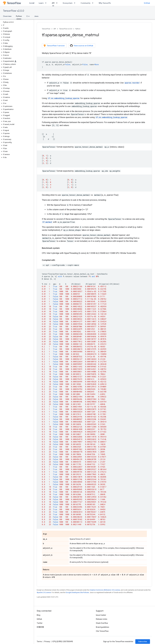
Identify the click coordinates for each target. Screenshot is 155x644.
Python (78, 29)
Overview (7, 16)
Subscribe (143, 641)
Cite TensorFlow (102, 631)
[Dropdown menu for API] (58, 3)
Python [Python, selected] (19, 16)
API (55, 29)
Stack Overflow (102, 623)
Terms (39, 641)
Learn (41, 3)
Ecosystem (68, 3)
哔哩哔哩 (40, 627)
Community (86, 3)
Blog (38, 615)
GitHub (147, 3)
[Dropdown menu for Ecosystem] (75, 3)
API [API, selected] (53, 3)
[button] (16, 25)
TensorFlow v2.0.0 (14, 11)
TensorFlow (46, 29)
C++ (28, 16)
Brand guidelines (103, 627)
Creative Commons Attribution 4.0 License (105, 590)
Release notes (102, 619)
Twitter (40, 623)
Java (36, 16)
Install (32, 3)
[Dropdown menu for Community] (93, 3)
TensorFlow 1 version (54, 46)
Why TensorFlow (106, 3)
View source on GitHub (82, 46)
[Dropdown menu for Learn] (47, 3)
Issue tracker (101, 615)
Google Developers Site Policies (77, 592)
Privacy (47, 641)
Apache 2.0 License (44, 592)
